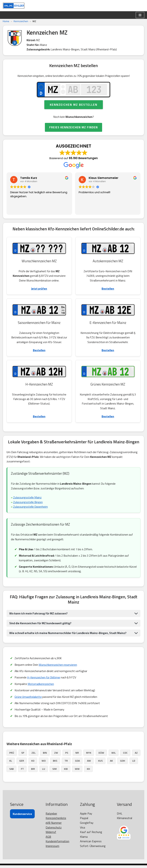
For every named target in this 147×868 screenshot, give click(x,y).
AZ (136, 755)
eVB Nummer (54, 826)
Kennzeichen (21, 21)
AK (111, 764)
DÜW (101, 755)
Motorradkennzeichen (41, 686)
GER (22, 764)
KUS (100, 764)
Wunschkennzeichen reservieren (59, 667)
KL (11, 764)
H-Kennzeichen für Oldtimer (44, 680)
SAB (11, 771)
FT (22, 771)
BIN (45, 755)
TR (66, 764)
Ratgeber (51, 816)
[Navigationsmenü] (140, 15)
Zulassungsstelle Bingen (28, 504)
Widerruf (51, 835)
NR (77, 755)
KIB (66, 771)
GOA (77, 764)
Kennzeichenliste (56, 821)
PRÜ (12, 755)
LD (134, 764)
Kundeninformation (57, 844)
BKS (55, 764)
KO (33, 764)
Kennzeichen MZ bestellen (74, 105)
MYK (89, 755)
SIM (55, 771)
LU (44, 771)
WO (44, 764)
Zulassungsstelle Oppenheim (31, 509)
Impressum (52, 849)
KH (88, 771)
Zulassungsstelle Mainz (28, 499)
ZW (56, 755)
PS (67, 755)
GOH (123, 764)
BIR (33, 771)
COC (125, 755)
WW (77, 771)
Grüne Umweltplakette (28, 699)
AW (89, 764)
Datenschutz (54, 830)
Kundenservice (22, 817)
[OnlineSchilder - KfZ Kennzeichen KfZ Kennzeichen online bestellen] (14, 6)
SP (23, 755)
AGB (48, 839)
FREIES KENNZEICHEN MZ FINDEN (73, 128)
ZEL (34, 755)
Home (6, 21)
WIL (114, 755)
